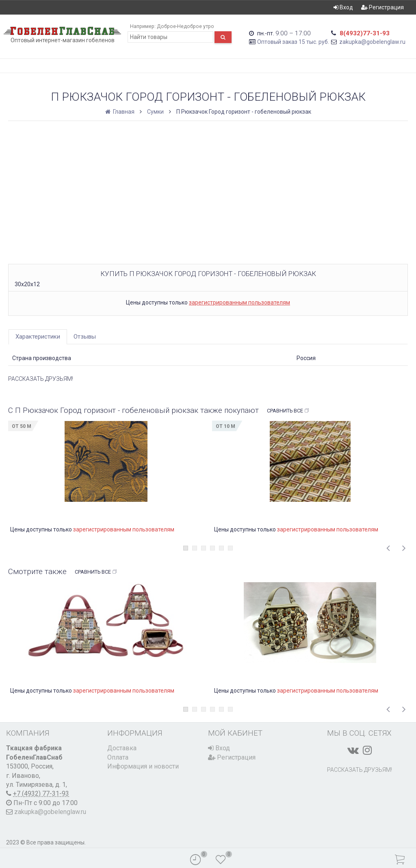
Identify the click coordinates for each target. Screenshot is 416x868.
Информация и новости (143, 766)
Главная (120, 112)
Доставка (122, 748)
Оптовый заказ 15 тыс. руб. (293, 42)
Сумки (155, 112)
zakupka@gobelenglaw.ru (372, 42)
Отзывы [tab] (85, 337)
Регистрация (382, 7)
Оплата (118, 757)
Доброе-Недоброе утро (185, 26)
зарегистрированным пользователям (239, 302)
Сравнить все (288, 411)
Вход (343, 7)
